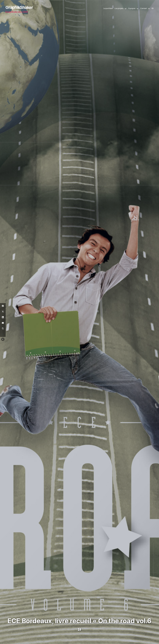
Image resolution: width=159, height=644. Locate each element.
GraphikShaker (19, 7)
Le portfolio (108, 8)
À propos (132, 8)
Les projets (119, 8)
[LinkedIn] (3, 317)
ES (153, 8)
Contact (144, 8)
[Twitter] (3, 312)
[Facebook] (3, 306)
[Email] (3, 323)
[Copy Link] (3, 328)
